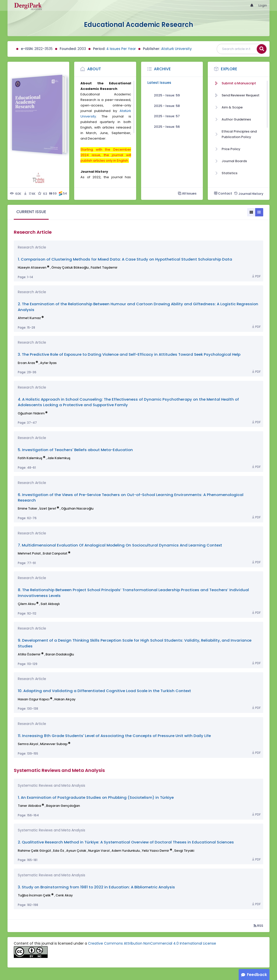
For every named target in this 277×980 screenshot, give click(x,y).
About (94, 69)
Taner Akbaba (29, 806)
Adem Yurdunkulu (126, 851)
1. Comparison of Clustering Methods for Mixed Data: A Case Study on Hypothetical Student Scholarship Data (125, 259)
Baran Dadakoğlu (60, 654)
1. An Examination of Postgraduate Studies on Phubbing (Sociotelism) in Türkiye (96, 797)
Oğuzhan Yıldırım (31, 413)
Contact (223, 193)
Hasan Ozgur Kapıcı (34, 699)
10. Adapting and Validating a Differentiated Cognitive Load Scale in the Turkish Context (104, 691)
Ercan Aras (26, 363)
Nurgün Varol (99, 851)
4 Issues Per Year (121, 49)
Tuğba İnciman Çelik (34, 895)
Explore (229, 69)
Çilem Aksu (27, 604)
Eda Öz (59, 851)
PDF (256, 276)
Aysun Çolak (76, 851)
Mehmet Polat (29, 553)
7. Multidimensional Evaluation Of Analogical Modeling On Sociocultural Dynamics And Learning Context (120, 545)
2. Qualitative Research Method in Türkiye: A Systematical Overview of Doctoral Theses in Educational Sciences (126, 842)
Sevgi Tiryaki (184, 851)
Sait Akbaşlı (50, 604)
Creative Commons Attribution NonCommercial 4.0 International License (152, 943)
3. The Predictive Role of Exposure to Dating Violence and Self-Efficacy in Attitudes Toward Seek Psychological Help (129, 354)
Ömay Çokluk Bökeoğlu (70, 267)
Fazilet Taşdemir (104, 267)
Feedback (257, 975)
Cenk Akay (64, 895)
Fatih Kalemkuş (30, 458)
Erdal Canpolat (55, 553)
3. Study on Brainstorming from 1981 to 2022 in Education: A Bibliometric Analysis (96, 887)
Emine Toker (28, 508)
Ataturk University (176, 49)
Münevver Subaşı (54, 744)
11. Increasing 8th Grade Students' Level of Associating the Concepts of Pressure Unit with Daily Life (114, 736)
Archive (162, 69)
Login (263, 5)
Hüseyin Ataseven (32, 267)
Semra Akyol (28, 744)
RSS (258, 926)
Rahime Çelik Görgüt (34, 851)
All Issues (187, 193)
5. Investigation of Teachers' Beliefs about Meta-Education (75, 450)
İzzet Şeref (48, 508)
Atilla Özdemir (29, 654)
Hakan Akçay (65, 699)
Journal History (249, 194)
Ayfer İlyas (48, 363)
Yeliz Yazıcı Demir (156, 851)
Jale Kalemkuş (59, 458)
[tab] (31, 212)
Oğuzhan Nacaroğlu (77, 508)
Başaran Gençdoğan (63, 806)
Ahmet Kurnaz (29, 318)
